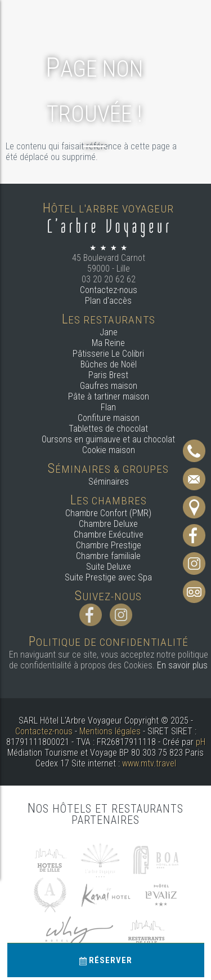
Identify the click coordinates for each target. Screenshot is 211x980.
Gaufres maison (109, 386)
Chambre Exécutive (109, 535)
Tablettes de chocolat (108, 429)
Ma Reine (108, 343)
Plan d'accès (108, 301)
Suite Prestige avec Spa (108, 577)
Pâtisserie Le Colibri (108, 354)
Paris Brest (108, 375)
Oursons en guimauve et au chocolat (108, 439)
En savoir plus (182, 665)
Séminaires (109, 482)
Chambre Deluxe (108, 524)
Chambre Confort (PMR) (108, 513)
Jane (109, 332)
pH (201, 742)
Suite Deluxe (109, 567)
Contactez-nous (109, 290)
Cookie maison (109, 450)
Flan (108, 407)
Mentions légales (110, 731)
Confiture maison (109, 418)
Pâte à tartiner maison (109, 396)
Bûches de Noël (109, 364)
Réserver (106, 960)
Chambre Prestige (109, 545)
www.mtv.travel (149, 763)
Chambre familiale (108, 556)
